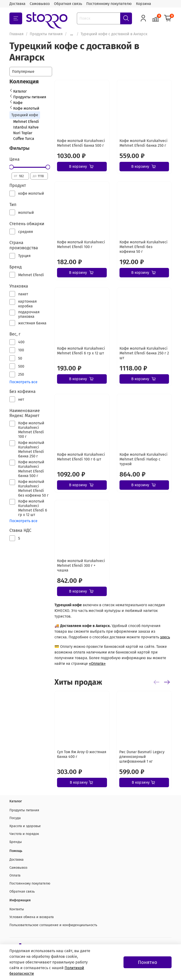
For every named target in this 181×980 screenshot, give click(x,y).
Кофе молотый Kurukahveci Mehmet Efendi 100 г (81, 244)
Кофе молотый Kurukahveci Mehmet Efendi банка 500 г (81, 143)
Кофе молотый (26, 108)
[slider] (12, 167)
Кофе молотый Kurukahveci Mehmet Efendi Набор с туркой (144, 459)
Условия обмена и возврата (32, 917)
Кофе (18, 103)
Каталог (20, 91)
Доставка (17, 4)
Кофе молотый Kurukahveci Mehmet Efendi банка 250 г (144, 143)
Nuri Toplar (23, 133)
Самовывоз (40, 4)
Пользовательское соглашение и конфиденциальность (53, 925)
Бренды (16, 842)
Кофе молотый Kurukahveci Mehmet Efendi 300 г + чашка (81, 565)
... (72, 34)
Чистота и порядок (24, 834)
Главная (16, 34)
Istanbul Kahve (26, 127)
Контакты (17, 909)
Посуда (15, 818)
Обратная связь (68, 4)
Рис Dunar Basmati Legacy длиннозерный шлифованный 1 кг (142, 756)
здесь (165, 637)
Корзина (144, 4)
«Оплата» (97, 664)
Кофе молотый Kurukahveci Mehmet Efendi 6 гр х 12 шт (81, 351)
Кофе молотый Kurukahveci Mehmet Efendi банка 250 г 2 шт (144, 353)
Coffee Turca (24, 139)
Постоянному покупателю (109, 4)
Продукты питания (46, 34)
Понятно (148, 962)
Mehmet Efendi (26, 122)
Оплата (15, 875)
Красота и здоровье (25, 826)
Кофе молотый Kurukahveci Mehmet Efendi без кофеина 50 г (144, 247)
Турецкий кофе (25, 115)
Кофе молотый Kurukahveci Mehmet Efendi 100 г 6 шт (81, 457)
